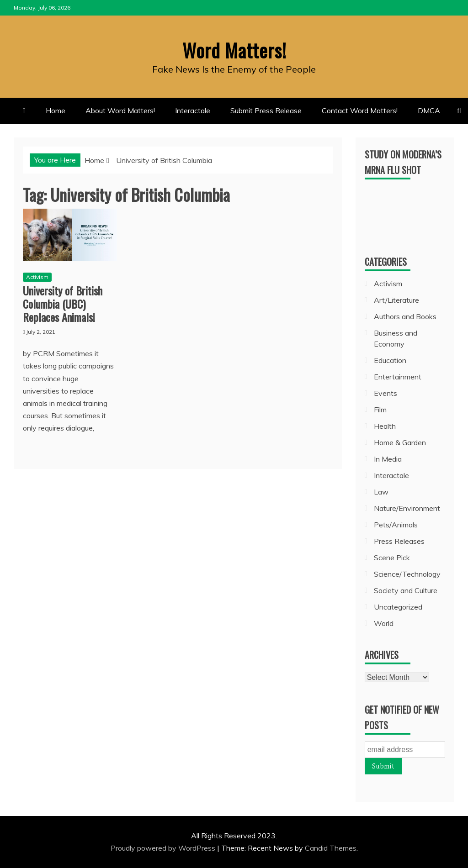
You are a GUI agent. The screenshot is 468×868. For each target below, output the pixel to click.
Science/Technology (407, 573)
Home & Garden (400, 442)
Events (386, 393)
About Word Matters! (120, 110)
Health (385, 426)
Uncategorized (398, 606)
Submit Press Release (266, 110)
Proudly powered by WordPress (164, 848)
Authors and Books (405, 316)
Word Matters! (234, 50)
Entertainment (398, 376)
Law (381, 491)
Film (380, 409)
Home (56, 110)
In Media (388, 458)
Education (390, 360)
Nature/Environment (407, 508)
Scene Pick (392, 557)
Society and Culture (406, 590)
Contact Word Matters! (360, 110)
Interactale (193, 110)
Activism (37, 277)
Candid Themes (331, 848)
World (384, 623)
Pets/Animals (396, 524)
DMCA (429, 110)
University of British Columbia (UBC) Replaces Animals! (63, 304)
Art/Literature (396, 300)
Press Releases (399, 541)
